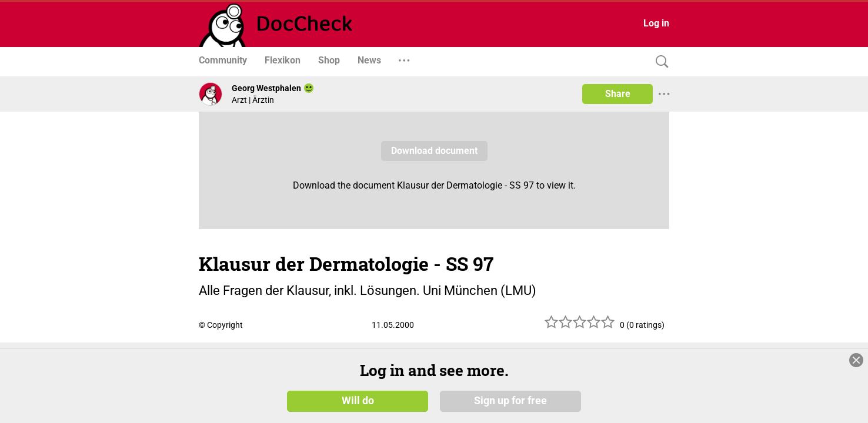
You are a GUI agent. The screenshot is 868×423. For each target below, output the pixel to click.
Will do (358, 401)
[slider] (580, 326)
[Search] (659, 62)
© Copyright (221, 325)
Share (618, 94)
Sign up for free (510, 401)
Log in (656, 23)
